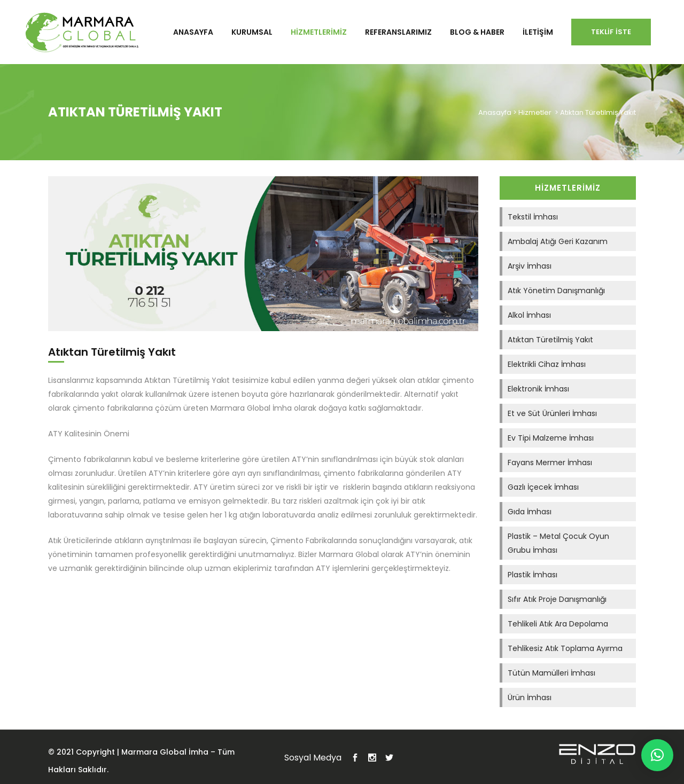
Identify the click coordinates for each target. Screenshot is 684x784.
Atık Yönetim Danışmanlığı (556, 291)
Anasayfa (495, 112)
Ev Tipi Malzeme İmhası (551, 438)
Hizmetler (535, 112)
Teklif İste (611, 32)
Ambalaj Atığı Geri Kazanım (558, 241)
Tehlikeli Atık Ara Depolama (558, 624)
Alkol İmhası (529, 315)
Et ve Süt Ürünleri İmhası (552, 413)
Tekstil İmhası (533, 217)
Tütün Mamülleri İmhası (551, 673)
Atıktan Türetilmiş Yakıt (550, 340)
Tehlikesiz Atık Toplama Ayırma (565, 648)
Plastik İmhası (533, 575)
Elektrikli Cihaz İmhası (547, 364)
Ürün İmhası (530, 697)
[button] (657, 755)
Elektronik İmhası (538, 389)
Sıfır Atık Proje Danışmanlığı (557, 599)
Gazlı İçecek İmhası (543, 487)
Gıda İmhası (530, 512)
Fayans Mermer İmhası (550, 462)
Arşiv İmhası (530, 266)
